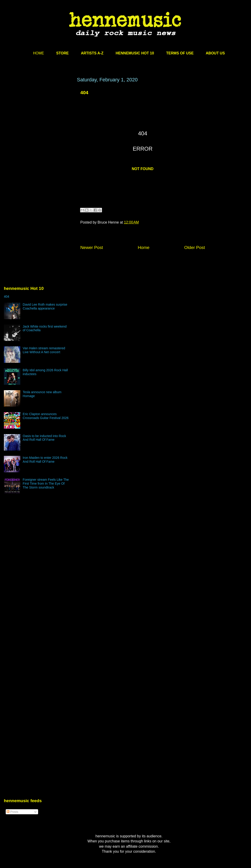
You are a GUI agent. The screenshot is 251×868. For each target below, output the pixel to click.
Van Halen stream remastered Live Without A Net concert (44, 350)
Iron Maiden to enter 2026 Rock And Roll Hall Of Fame (45, 460)
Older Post (195, 247)
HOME (39, 53)
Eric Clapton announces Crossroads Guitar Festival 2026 (46, 416)
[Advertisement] (43, 135)
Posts (12, 812)
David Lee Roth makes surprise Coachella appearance (45, 306)
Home (144, 247)
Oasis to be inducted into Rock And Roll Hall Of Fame (44, 438)
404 (7, 296)
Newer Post (92, 247)
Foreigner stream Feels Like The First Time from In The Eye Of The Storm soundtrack (46, 483)
